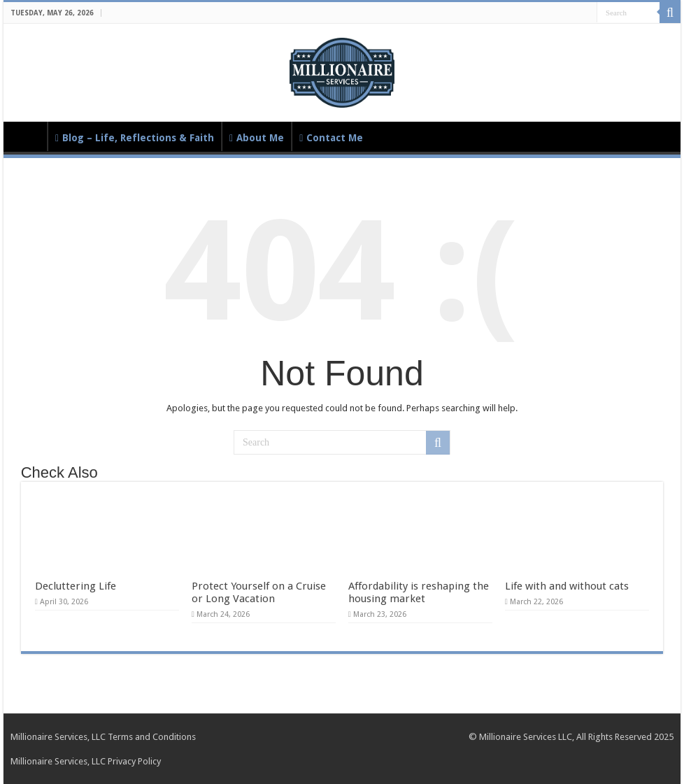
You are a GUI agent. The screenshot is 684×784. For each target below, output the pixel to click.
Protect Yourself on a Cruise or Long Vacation (259, 592)
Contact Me (331, 138)
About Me (257, 138)
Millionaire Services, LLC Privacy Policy (86, 761)
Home (29, 136)
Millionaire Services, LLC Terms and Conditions (103, 737)
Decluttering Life (76, 586)
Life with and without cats (567, 586)
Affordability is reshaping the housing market (419, 592)
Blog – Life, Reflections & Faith (135, 138)
